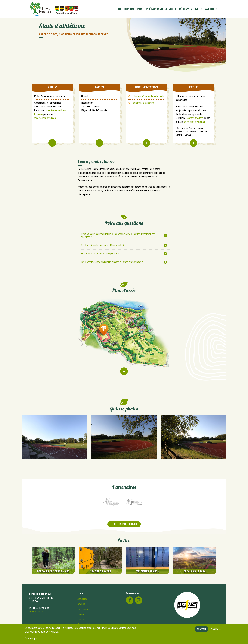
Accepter (201, 629)
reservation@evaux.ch (45, 118)
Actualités (82, 599)
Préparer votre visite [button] (161, 9)
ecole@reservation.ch (195, 122)
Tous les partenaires (124, 524)
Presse (81, 619)
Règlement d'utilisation (143, 103)
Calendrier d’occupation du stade (148, 96)
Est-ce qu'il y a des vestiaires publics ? (100, 254)
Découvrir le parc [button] (131, 9)
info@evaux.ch (36, 612)
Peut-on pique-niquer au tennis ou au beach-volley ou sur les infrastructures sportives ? (118, 235)
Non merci (216, 629)
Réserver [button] (186, 9)
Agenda (81, 604)
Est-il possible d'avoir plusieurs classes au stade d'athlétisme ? (112, 262)
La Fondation (84, 609)
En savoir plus (32, 638)
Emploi (81, 614)
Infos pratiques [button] (206, 9)
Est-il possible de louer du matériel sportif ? (102, 245)
